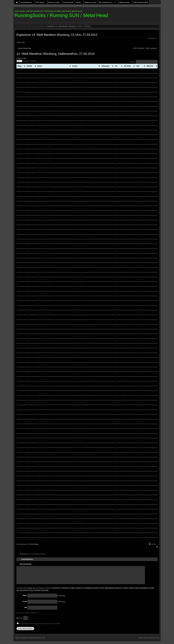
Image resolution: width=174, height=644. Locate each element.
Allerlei (79, 3)
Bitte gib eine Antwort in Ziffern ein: (28, 613)
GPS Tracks (41, 3)
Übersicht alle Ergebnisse (36, 26)
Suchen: (143, 62)
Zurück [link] (153, 544)
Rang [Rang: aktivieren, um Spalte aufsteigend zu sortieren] (20, 66)
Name (25, 595)
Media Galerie (125, 3)
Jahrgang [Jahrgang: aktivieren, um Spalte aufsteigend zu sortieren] (105, 66)
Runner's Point (21, 26)
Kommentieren (152, 38)
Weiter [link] (153, 547)
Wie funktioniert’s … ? (108, 3)
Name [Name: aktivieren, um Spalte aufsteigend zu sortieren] (40, 66)
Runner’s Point (55, 3)
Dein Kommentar (26, 564)
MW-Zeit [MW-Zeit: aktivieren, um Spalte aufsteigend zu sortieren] (150, 66)
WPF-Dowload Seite (141, 2)
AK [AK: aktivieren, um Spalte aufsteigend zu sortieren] (116, 66)
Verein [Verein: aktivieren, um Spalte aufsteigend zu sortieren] (75, 66)
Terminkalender (27, 3)
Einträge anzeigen (27, 61)
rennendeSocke (34, 554)
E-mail (25, 602)
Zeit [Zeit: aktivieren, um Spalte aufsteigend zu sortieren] (138, 66)
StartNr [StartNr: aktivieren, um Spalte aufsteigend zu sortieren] (29, 66)
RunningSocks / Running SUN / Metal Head (61, 15)
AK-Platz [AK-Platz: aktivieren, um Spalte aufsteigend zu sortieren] (127, 66)
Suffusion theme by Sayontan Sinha (149, 638)
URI (26, 608)
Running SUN (68, 2)
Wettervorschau (91, 2)
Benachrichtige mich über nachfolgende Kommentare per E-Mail (38, 623)
